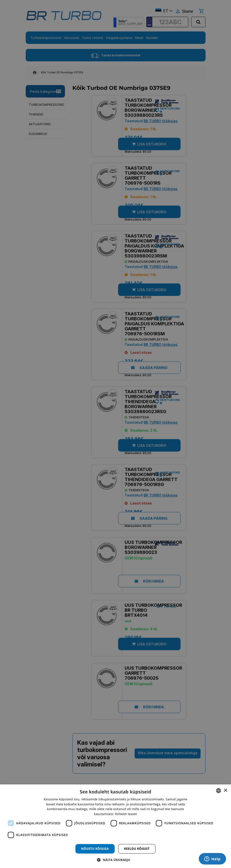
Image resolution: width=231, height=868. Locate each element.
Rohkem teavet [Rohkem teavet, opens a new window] (126, 814)
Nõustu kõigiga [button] (95, 849)
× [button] (225, 791)
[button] (115, 860)
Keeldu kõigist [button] (137, 849)
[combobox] (219, 791)
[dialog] (115, 826)
